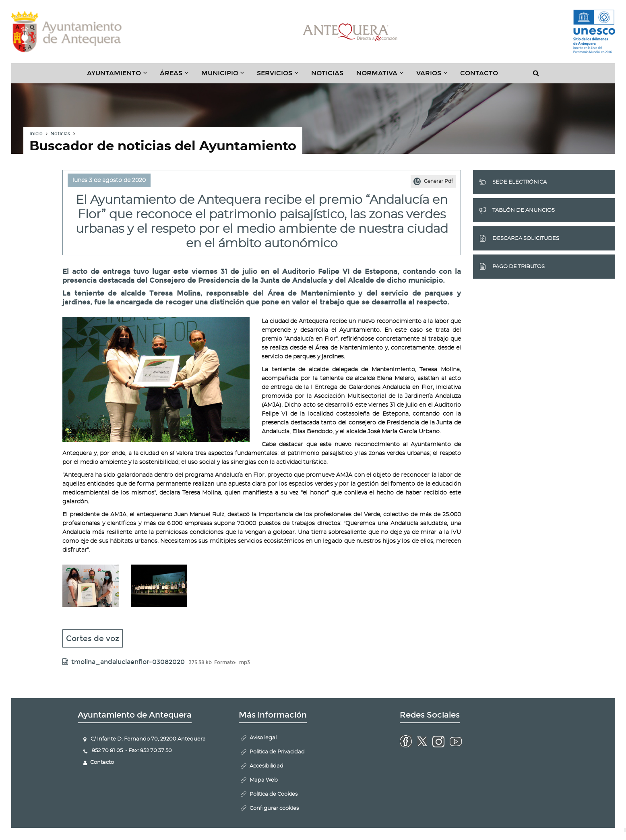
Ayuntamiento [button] (120, 76)
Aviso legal (263, 738)
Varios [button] (435, 76)
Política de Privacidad (277, 752)
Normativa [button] (383, 76)
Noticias (327, 73)
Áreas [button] (177, 76)
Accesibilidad (267, 766)
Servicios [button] (281, 76)
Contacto (479, 73)
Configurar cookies (274, 808)
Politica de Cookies (274, 794)
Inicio (36, 134)
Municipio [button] (226, 76)
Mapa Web (264, 780)
